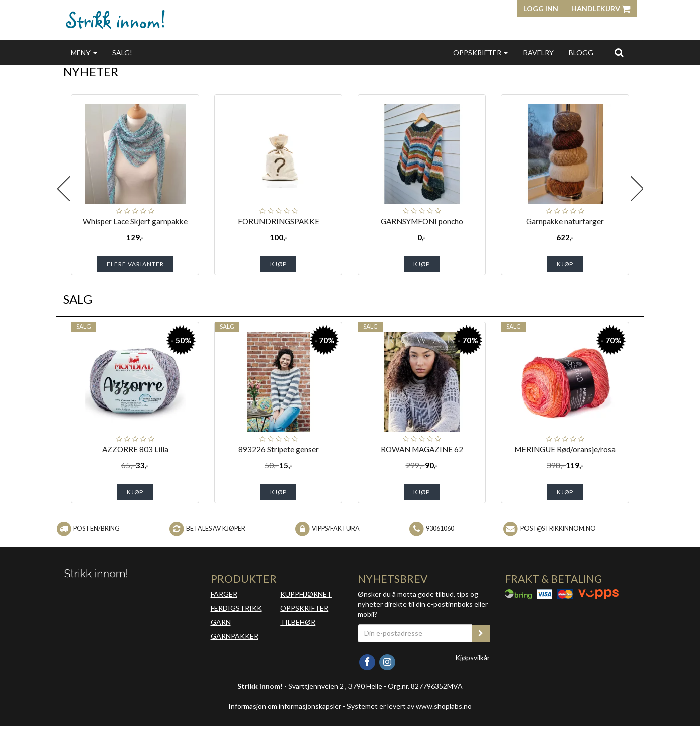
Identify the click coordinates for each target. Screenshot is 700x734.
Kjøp (278, 264)
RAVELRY (538, 53)
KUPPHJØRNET (306, 594)
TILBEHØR (298, 622)
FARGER (224, 594)
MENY (84, 53)
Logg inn (541, 8)
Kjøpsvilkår (472, 657)
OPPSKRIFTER (480, 53)
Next (637, 189)
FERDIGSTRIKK (236, 608)
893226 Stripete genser (279, 449)
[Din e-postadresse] (415, 633)
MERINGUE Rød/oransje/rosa (565, 449)
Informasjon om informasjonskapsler (285, 706)
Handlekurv (601, 8)
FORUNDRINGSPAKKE (279, 221)
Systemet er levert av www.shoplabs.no (409, 706)
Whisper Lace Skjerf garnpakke (135, 221)
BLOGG (581, 53)
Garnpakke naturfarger (565, 221)
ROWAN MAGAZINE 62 (422, 449)
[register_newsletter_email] (481, 633)
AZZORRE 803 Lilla (135, 449)
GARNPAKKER (235, 636)
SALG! (122, 53)
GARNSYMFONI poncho (422, 221)
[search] (619, 52)
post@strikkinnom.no (558, 528)
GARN (221, 622)
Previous (63, 189)
